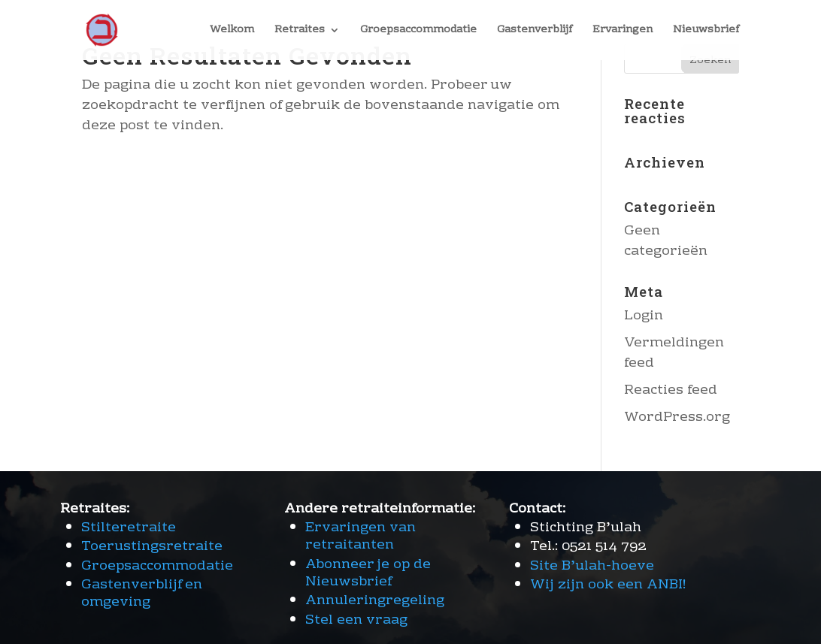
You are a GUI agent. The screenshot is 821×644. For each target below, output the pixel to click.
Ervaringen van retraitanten (361, 537)
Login (644, 316)
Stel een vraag (356, 620)
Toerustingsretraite (152, 547)
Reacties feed (671, 390)
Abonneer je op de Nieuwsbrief (368, 573)
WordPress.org (677, 417)
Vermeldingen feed (674, 353)
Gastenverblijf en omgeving (142, 594)
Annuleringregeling (375, 601)
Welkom (232, 32)
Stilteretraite (129, 528)
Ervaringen (623, 32)
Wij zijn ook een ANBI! (608, 585)
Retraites (300, 32)
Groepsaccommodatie (418, 32)
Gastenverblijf (535, 32)
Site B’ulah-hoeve (592, 566)
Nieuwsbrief (706, 32)
